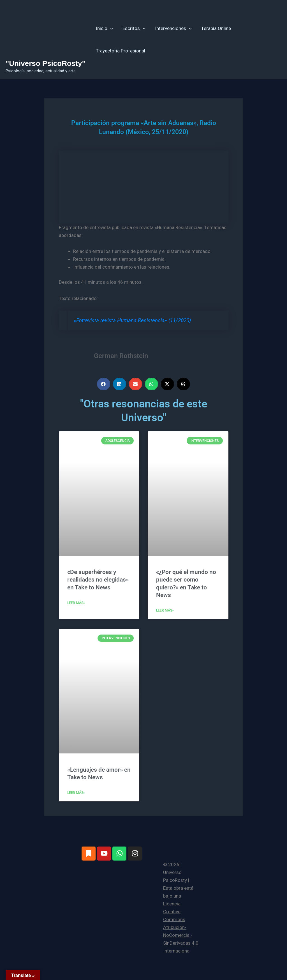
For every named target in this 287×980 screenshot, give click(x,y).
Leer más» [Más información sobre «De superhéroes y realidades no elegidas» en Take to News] (76, 603)
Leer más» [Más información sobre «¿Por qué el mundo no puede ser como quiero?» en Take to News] (165, 610)
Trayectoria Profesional (121, 51)
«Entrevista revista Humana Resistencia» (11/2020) (132, 320)
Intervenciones (173, 28)
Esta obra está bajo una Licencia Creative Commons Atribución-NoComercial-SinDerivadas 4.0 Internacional (181, 919)
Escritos (134, 28)
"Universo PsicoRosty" (46, 63)
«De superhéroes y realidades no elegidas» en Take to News (98, 580)
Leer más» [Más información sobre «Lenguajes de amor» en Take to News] (76, 793)
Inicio (104, 28)
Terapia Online (216, 28)
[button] (110, 28)
